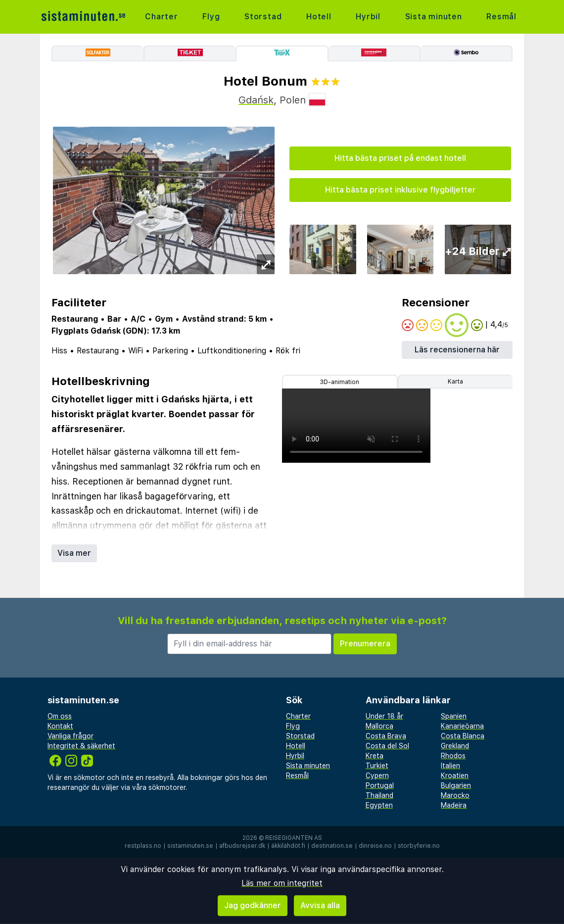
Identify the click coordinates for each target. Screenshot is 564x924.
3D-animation (340, 382)
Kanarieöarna (462, 726)
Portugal (380, 785)
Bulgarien (456, 785)
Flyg (211, 17)
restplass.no (143, 846)
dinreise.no (375, 846)
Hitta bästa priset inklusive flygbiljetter (400, 190)
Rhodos (453, 756)
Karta (455, 382)
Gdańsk (256, 100)
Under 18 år (384, 716)
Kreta (375, 756)
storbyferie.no (419, 846)
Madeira (454, 805)
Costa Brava (386, 736)
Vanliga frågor (70, 736)
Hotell (319, 17)
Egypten (379, 805)
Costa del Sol (387, 746)
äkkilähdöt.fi (288, 846)
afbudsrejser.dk (242, 846)
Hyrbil (368, 17)
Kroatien (455, 776)
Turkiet (377, 766)
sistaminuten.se (190, 846)
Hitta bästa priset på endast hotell (400, 158)
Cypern (377, 776)
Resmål (501, 17)
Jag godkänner (253, 905)
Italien (450, 766)
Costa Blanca (463, 736)
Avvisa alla (320, 905)
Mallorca (379, 726)
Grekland (455, 746)
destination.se (332, 846)
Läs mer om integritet (282, 883)
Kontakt (60, 726)
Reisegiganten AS (294, 838)
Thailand (379, 795)
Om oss (60, 716)
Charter (162, 17)
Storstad (263, 17)
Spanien (454, 716)
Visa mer (74, 553)
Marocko (455, 795)
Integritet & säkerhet (81, 746)
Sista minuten (433, 17)
